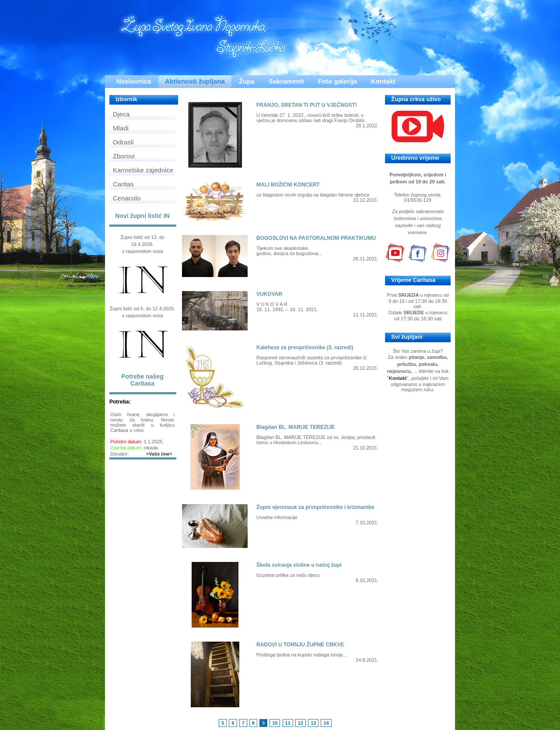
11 (288, 723)
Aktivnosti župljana (195, 81)
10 (275, 723)
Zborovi (124, 156)
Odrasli (123, 142)
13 (313, 723)
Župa (247, 81)
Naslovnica (134, 81)
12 (301, 723)
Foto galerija (338, 81)
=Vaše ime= (159, 454)
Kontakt (383, 81)
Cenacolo (127, 198)
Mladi (121, 128)
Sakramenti (286, 81)
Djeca (121, 114)
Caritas (123, 184)
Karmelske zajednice (143, 170)
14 (326, 723)
